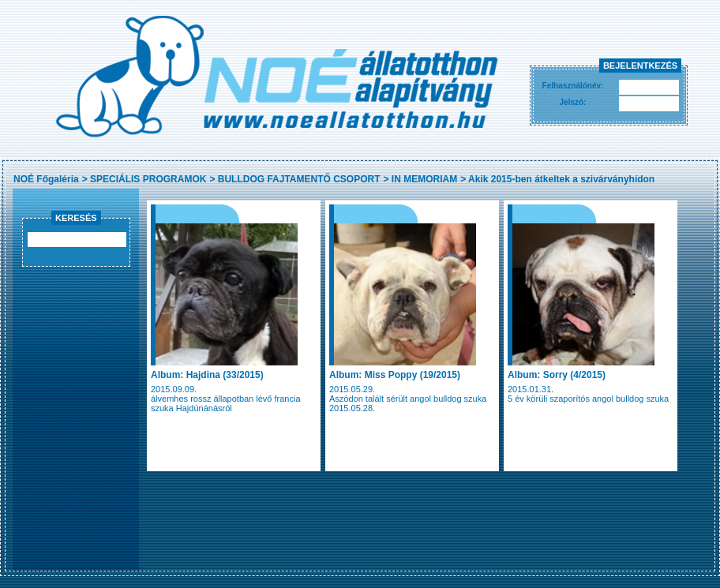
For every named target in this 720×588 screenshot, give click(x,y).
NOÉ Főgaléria (46, 179)
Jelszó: (573, 102)
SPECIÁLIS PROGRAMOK (148, 179)
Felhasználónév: (573, 86)
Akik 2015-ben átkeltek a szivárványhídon (561, 179)
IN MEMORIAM (424, 179)
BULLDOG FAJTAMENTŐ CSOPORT (299, 179)
